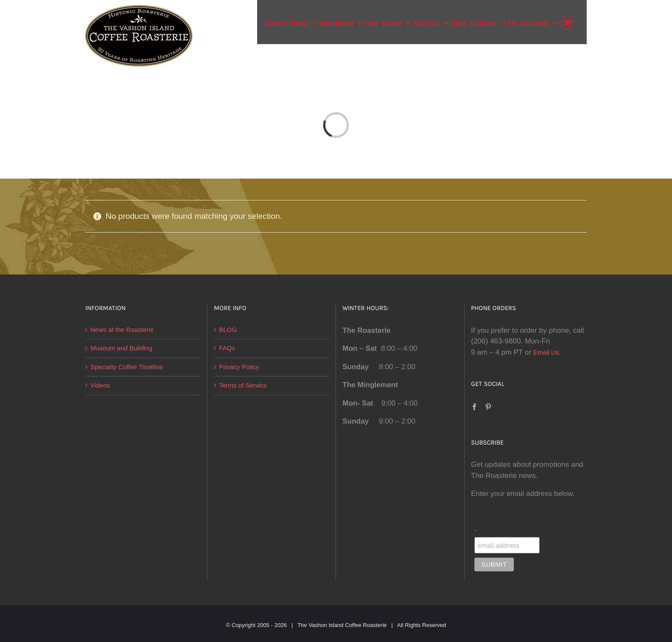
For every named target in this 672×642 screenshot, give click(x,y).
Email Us (546, 352)
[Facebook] (474, 407)
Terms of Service (243, 385)
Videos (100, 385)
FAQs (227, 348)
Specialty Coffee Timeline (127, 367)
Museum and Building (121, 348)
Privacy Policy (239, 367)
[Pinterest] (488, 407)
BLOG (228, 330)
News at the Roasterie (122, 330)
